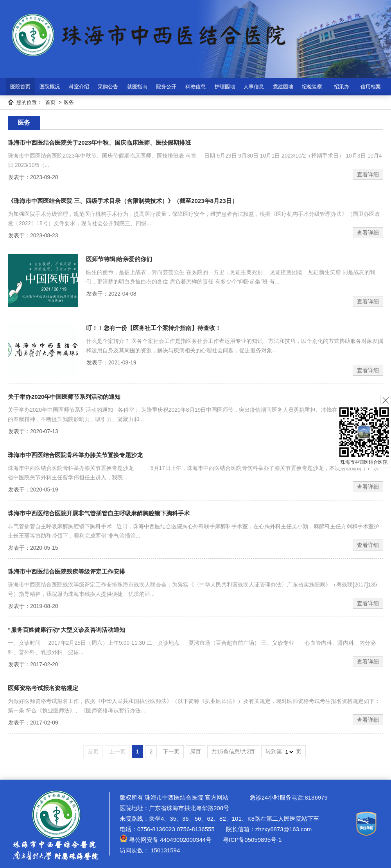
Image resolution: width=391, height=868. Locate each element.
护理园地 (225, 87)
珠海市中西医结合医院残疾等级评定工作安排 (66, 571)
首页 (50, 102)
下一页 (171, 751)
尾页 (195, 751)
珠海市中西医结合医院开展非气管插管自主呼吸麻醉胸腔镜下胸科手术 (99, 513)
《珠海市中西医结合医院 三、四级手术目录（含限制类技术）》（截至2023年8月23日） (123, 201)
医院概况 (50, 87)
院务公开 (166, 87)
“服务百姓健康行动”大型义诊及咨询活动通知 (66, 630)
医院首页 (20, 87)
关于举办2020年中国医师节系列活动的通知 (64, 397)
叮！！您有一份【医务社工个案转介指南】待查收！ (153, 328)
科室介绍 (79, 87)
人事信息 (254, 87)
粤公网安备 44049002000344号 (166, 840)
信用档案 (371, 87)
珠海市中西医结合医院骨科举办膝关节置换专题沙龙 (75, 455)
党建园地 (283, 87)
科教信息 (195, 87)
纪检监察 (312, 87)
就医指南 (137, 87)
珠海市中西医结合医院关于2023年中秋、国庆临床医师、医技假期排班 (99, 143)
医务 (69, 102)
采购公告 (108, 87)
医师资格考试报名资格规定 (43, 688)
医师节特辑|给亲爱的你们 (119, 259)
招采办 (342, 87)
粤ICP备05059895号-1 (251, 840)
